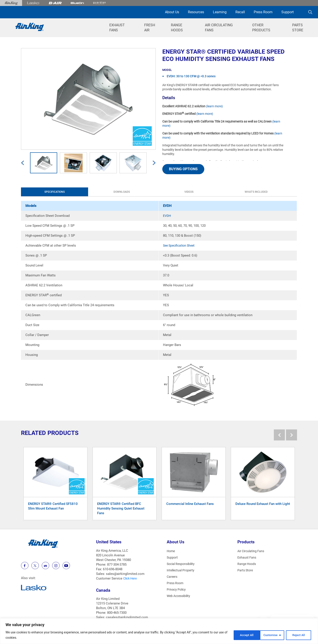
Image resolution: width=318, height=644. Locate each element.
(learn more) (214, 106)
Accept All (299, 635)
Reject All (271, 635)
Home (171, 551)
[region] (159, 631)
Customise (242, 635)
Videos (115, 192)
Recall (240, 12)
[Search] (310, 12)
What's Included (152, 192)
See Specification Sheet (180, 246)
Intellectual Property (182, 570)
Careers (172, 577)
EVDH (167, 216)
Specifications (40, 192)
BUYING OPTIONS (183, 169)
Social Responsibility (182, 564)
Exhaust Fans (247, 557)
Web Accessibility (180, 596)
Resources (196, 12)
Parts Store (246, 570)
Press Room (263, 12)
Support (288, 12)
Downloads (77, 192)
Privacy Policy (177, 589)
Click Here (131, 578)
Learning (220, 12)
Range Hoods (247, 564)
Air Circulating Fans (252, 551)
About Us (172, 12)
